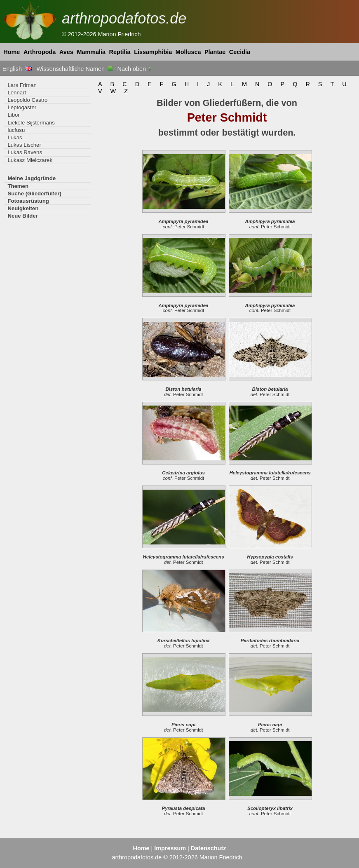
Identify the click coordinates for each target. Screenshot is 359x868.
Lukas (15, 137)
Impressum (170, 848)
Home (12, 52)
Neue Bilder (22, 216)
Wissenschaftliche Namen (74, 69)
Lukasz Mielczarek (30, 160)
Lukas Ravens (25, 152)
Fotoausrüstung (28, 201)
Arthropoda (40, 52)
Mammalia (91, 52)
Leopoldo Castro (27, 100)
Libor (13, 115)
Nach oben (135, 69)
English (17, 69)
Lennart (17, 93)
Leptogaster (22, 107)
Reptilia (120, 52)
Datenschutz (209, 848)
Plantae (215, 52)
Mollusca (188, 52)
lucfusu (16, 130)
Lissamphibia (153, 52)
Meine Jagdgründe (32, 178)
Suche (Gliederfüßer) (34, 194)
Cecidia (240, 52)
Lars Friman (22, 85)
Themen (18, 186)
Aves (66, 52)
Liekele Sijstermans (31, 123)
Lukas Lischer (24, 145)
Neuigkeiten (23, 208)
